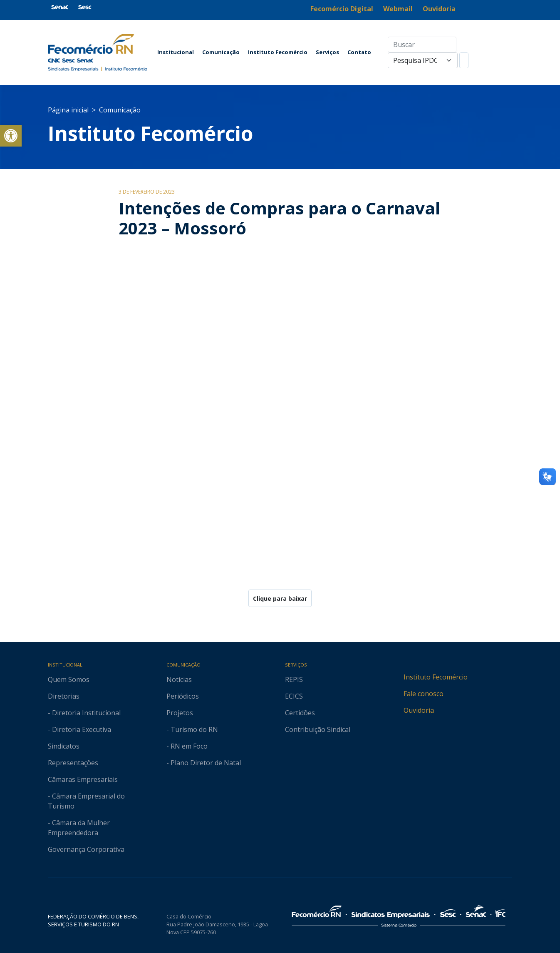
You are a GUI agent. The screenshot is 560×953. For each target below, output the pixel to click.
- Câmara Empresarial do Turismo (86, 801)
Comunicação (221, 52)
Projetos (180, 713)
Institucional (176, 52)
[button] (11, 136)
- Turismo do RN (192, 729)
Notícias (179, 679)
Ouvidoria (419, 710)
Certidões (300, 713)
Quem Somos (69, 679)
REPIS (294, 679)
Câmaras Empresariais (83, 779)
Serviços (327, 52)
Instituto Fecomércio (278, 52)
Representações (73, 763)
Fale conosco (424, 694)
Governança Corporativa (86, 849)
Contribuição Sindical (318, 729)
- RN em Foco (187, 746)
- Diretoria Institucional (84, 713)
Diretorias (64, 696)
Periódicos (183, 696)
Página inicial (68, 110)
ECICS (294, 696)
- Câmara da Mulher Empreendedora (79, 828)
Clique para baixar (280, 598)
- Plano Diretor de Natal (204, 763)
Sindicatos (64, 746)
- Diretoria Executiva (79, 729)
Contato (359, 52)
